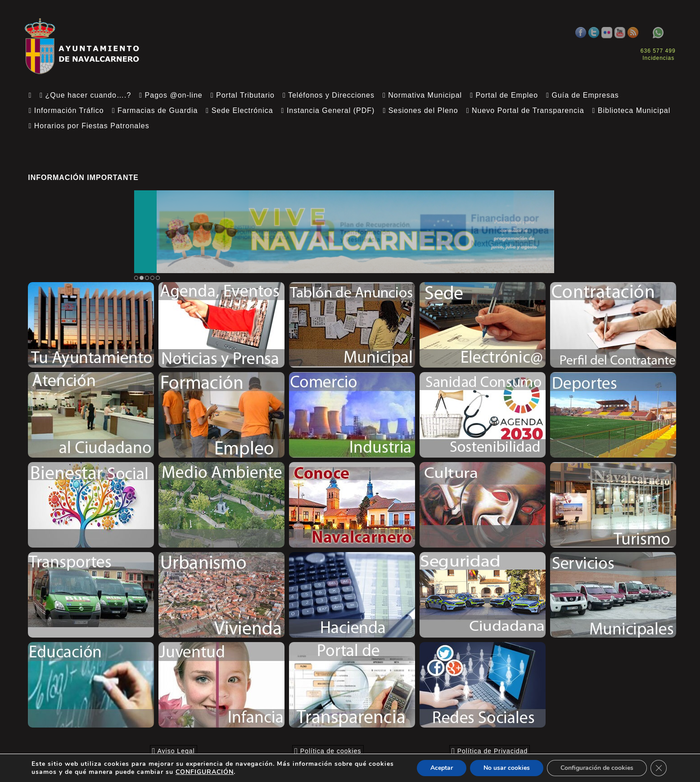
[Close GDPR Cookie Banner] (659, 768)
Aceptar (442, 768)
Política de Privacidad (490, 751)
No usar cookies (507, 768)
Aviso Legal (174, 751)
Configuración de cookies (597, 768)
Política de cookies (328, 751)
